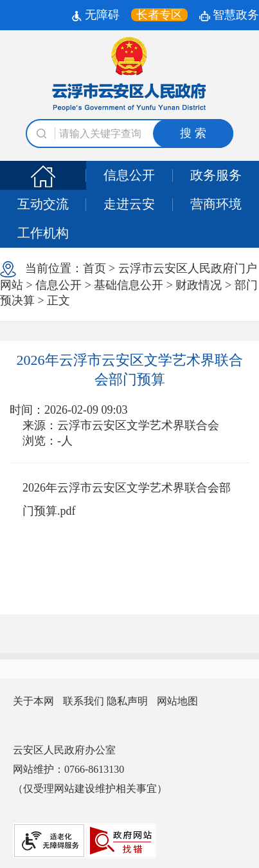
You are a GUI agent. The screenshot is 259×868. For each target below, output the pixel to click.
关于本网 (33, 701)
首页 (94, 268)
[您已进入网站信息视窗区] (129, 701)
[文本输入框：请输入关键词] (129, 134)
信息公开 (129, 175)
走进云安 (129, 204)
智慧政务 (229, 15)
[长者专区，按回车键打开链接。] (159, 15)
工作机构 (43, 233)
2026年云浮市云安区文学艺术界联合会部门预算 (130, 370)
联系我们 (84, 701)
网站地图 (177, 701)
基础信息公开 (129, 285)
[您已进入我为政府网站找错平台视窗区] (121, 841)
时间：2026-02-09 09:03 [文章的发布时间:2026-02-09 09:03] (69, 410)
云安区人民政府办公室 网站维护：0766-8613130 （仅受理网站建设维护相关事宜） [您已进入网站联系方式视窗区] (90, 769)
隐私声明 (127, 701)
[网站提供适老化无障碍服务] (49, 841)
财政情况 (199, 285)
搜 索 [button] (193, 133)
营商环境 (216, 204)
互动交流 (43, 204)
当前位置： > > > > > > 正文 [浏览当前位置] (129, 284)
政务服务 (216, 175)
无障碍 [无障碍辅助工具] (96, 15)
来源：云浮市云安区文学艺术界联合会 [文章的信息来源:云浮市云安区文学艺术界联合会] (121, 425)
